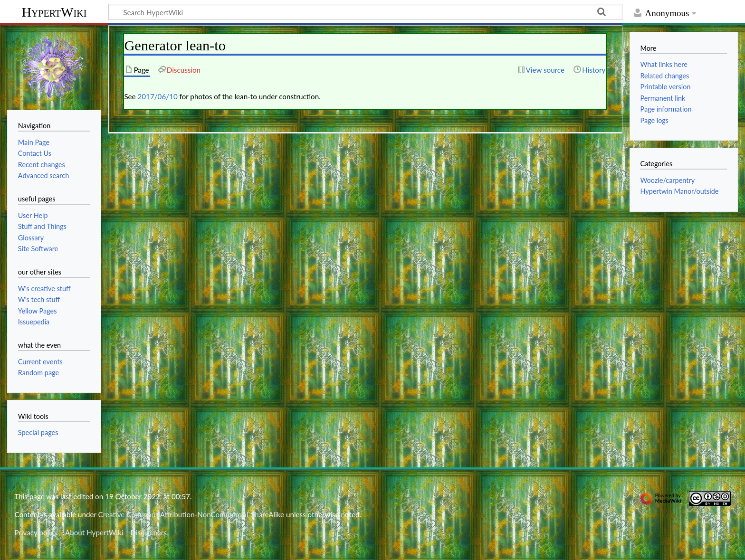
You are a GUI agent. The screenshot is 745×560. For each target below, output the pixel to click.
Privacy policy (36, 532)
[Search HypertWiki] (365, 12)
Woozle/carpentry (667, 180)
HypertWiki (54, 12)
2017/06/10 (158, 96)
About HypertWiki (94, 532)
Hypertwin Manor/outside (679, 191)
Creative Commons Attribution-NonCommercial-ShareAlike (191, 514)
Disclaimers (149, 532)
